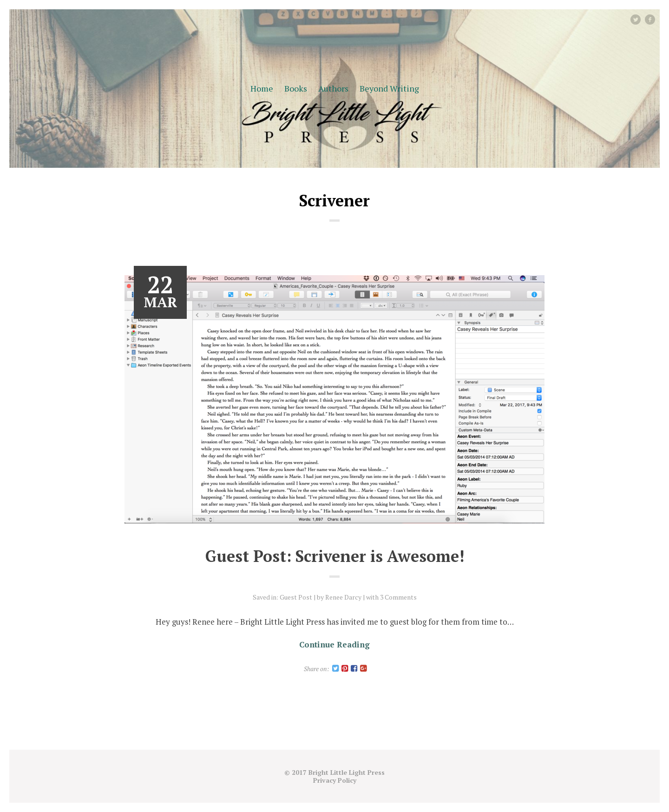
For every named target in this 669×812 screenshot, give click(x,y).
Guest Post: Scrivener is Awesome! (335, 556)
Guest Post (296, 597)
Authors (333, 88)
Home (262, 88)
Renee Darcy (343, 597)
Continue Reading (334, 644)
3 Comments (398, 597)
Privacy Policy (335, 780)
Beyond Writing (389, 88)
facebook (654, 19)
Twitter (640, 19)
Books (296, 88)
